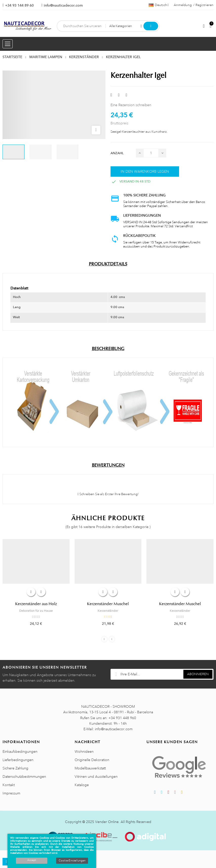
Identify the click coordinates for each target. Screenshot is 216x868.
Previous (104, 639)
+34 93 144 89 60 (19, 5)
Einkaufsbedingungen (20, 751)
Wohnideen (84, 751)
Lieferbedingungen (18, 760)
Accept (32, 860)
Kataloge (82, 785)
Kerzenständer (108, 611)
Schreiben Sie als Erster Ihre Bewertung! (108, 494)
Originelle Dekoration (92, 760)
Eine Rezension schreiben (131, 105)
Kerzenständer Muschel (108, 604)
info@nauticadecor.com (63, 5)
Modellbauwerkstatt (90, 768)
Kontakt (9, 785)
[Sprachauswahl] (159, 5)
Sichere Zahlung (15, 768)
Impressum (11, 793)
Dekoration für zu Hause (36, 611)
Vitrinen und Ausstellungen (96, 776)
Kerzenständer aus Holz (36, 604)
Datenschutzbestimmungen (24, 776)
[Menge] (151, 153)
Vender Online (107, 822)
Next (112, 639)
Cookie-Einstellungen (72, 861)
